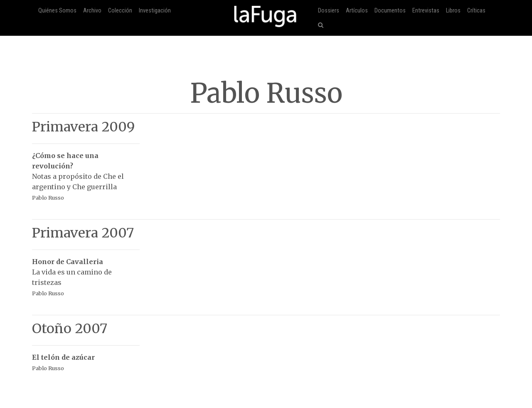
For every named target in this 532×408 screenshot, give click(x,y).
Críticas (476, 11)
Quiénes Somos (57, 11)
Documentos (390, 11)
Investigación (155, 11)
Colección (120, 11)
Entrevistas (426, 11)
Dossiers (329, 11)
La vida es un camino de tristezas (86, 273)
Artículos (357, 11)
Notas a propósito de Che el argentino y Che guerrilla (86, 172)
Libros (453, 11)
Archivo (92, 11)
